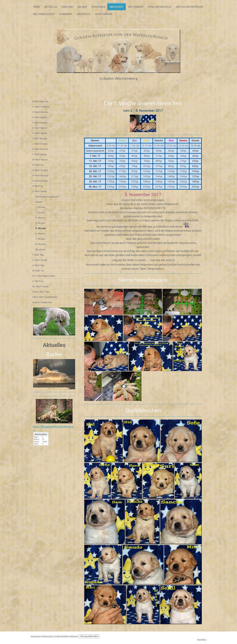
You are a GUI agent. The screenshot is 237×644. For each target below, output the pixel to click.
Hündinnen (98, 7)
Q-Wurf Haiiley (40, 181)
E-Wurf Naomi (40, 117)
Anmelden (202, 640)
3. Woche (40, 218)
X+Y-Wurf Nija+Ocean (44, 276)
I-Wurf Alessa (40, 139)
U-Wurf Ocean (40, 260)
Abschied (40, 250)
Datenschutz (47, 636)
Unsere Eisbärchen (42, 302)
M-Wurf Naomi (40, 160)
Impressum (36, 636)
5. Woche (41, 228)
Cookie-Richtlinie (62, 636)
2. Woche (40, 213)
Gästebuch (84, 14)
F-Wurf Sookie (40, 123)
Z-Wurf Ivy (38, 281)
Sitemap (74, 636)
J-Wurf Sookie (40, 144)
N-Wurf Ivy (38, 165)
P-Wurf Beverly (40, 176)
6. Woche (40, 234)
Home (37, 7)
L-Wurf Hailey (40, 154)
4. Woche (40, 223)
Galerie (82, 7)
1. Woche (40, 207)
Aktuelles (51, 7)
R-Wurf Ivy (38, 186)
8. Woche (40, 244)
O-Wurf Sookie (40, 170)
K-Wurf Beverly (40, 149)
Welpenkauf (136, 7)
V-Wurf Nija (38, 265)
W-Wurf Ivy (38, 271)
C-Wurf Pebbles (41, 107)
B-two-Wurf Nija (41, 292)
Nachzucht (117, 7)
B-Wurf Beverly (40, 102)
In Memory (66, 14)
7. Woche (40, 239)
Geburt (39, 202)
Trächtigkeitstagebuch (47, 197)
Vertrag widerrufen (89, 636)
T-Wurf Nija (38, 255)
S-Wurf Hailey (40, 191)
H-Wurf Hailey (40, 133)
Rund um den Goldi (160, 7)
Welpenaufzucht (44, 14)
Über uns (67, 7)
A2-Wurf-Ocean (41, 287)
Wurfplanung (103, 14)
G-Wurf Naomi (40, 128)
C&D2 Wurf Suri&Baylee (45, 297)
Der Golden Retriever (190, 7)
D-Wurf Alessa (40, 112)
